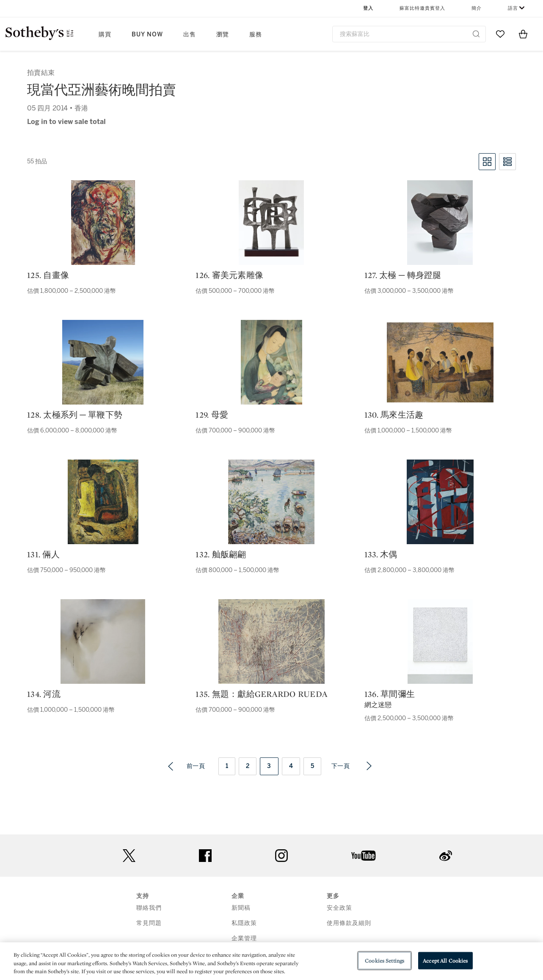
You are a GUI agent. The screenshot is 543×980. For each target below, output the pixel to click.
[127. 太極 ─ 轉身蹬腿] (440, 223)
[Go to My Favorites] (500, 34)
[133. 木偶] (440, 502)
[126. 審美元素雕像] (271, 223)
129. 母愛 (212, 415)
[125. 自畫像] (103, 223)
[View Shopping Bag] (523, 34)
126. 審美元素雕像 (229, 275)
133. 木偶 (381, 554)
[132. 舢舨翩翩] (271, 502)
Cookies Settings (385, 960)
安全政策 (339, 908)
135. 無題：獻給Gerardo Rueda (262, 694)
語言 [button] (513, 8)
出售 (190, 34)
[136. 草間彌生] (440, 641)
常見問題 (149, 923)
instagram (281, 856)
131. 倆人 (43, 554)
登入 (368, 8)
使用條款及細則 (349, 923)
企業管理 (244, 938)
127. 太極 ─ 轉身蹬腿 (403, 275)
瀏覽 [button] (223, 34)
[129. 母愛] (271, 362)
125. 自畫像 (48, 275)
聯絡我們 (149, 908)
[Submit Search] (476, 34)
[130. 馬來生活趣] (440, 362)
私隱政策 (244, 923)
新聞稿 (241, 908)
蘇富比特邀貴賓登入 (422, 8)
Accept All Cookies (445, 960)
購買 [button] (105, 34)
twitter (129, 856)
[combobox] (409, 34)
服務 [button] (256, 34)
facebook (205, 856)
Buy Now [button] (147, 34)
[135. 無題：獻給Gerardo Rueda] (271, 641)
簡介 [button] (477, 8)
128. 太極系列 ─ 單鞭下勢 (75, 415)
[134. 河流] (103, 641)
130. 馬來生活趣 (394, 415)
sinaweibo (446, 856)
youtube (364, 856)
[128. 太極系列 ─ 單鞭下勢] (103, 362)
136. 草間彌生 (390, 694)
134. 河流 (44, 694)
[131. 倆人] (103, 502)
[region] (271, 961)
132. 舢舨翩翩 (221, 554)
